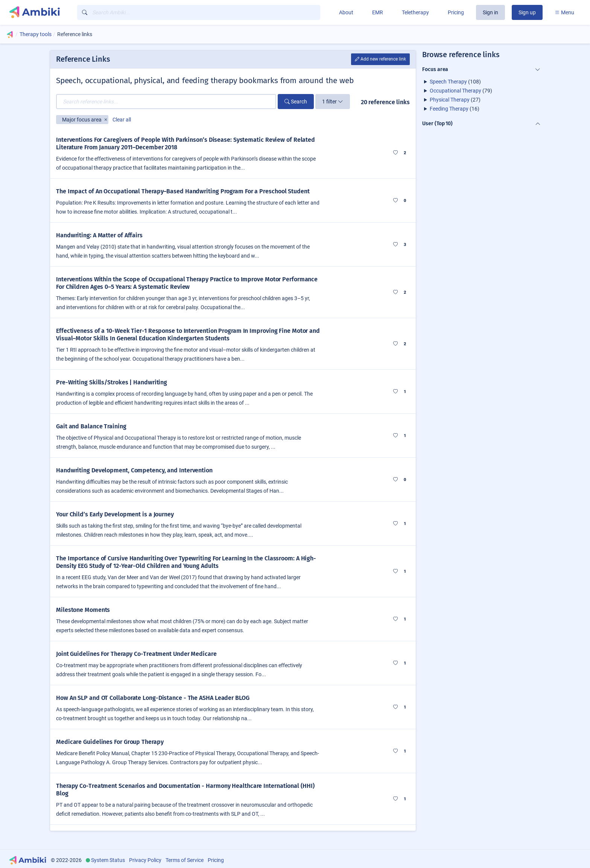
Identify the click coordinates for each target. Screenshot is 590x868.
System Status (108, 860)
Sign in (490, 12)
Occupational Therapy (455, 91)
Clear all (122, 120)
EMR (378, 12)
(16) (455, 109)
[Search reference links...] (166, 102)
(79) (461, 91)
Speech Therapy (448, 82)
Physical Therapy (450, 100)
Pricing (456, 12)
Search (296, 102)
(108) (455, 82)
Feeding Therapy (449, 109)
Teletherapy (415, 12)
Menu (564, 12)
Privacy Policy (145, 860)
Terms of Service (185, 860)
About (346, 12)
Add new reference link (380, 59)
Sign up (527, 12)
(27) (455, 100)
